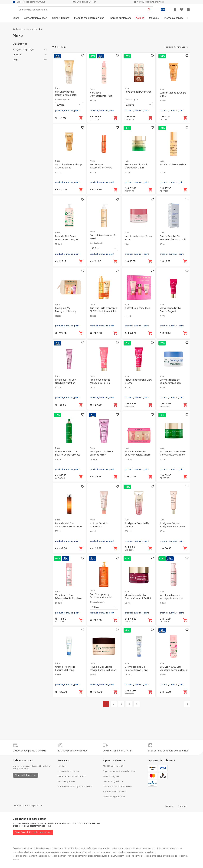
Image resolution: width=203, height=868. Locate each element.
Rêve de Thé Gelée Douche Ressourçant (67, 238)
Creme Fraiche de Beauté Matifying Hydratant (65, 670)
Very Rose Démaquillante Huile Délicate (101, 96)
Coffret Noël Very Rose (137, 308)
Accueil (18, 29)
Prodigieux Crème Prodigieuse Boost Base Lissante (173, 526)
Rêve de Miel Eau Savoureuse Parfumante (69, 525)
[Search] (92, 11)
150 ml (93, 101)
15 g (127, 244)
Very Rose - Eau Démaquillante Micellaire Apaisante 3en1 (69, 598)
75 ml (128, 172)
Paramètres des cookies (114, 792)
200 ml (93, 459)
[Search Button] (149, 11)
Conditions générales (113, 781)
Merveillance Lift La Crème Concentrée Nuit (138, 597)
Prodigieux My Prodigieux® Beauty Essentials (66, 311)
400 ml (59, 459)
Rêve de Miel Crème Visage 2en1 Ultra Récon (103, 668)
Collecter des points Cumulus (72, 776)
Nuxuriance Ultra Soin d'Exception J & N (136, 166)
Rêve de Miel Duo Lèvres (138, 92)
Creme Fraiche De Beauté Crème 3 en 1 (136, 668)
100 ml (58, 388)
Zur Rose (131, 771)
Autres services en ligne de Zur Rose (75, 786)
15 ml (162, 316)
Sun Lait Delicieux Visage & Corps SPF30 (69, 166)
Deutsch (169, 806)
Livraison (62, 766)
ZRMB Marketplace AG (113, 766)
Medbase (120, 771)
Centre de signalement (114, 797)
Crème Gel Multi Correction (99, 525)
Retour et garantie (66, 781)
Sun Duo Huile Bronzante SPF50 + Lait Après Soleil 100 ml (104, 311)
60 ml (162, 172)
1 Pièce (58, 316)
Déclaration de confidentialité (117, 786)
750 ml (59, 244)
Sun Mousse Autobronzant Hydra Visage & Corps (101, 168)
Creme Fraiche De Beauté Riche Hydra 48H (173, 238)
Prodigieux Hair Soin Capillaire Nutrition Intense (66, 383)
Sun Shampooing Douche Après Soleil (66, 93)
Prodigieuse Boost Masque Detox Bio (100, 381)
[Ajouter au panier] (81, 118)
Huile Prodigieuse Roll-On (173, 164)
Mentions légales (111, 776)
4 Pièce (128, 459)
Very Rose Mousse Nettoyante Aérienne (171, 597)
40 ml (93, 531)
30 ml (162, 244)
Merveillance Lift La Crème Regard (170, 310)
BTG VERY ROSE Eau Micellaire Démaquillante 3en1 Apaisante (173, 670)
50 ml (128, 388)
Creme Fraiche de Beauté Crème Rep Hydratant (170, 383)
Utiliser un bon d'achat (69, 771)
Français (182, 806)
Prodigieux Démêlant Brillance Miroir (102, 453)
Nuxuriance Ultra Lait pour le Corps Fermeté (68, 453)
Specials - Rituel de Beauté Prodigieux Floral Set (138, 455)
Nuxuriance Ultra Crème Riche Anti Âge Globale (173, 453)
